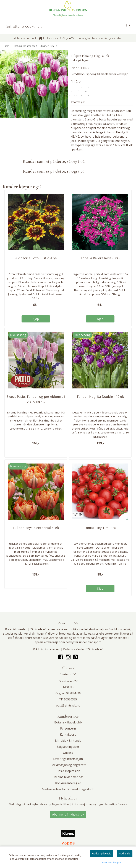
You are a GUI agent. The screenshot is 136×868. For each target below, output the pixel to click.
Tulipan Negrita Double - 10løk (100, 397)
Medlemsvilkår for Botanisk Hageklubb (68, 789)
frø (111, 629)
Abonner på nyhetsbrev (68, 814)
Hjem (6, 46)
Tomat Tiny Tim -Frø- (100, 528)
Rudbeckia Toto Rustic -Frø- (36, 258)
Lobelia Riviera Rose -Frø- (100, 258)
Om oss (68, 753)
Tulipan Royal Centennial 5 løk (36, 528)
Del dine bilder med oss (68, 777)
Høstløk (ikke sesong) (23, 46)
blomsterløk (122, 629)
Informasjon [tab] (78, 102)
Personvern (68, 728)
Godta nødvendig (102, 854)
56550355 (70, 699)
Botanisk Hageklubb (68, 722)
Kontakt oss (68, 735)
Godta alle (125, 854)
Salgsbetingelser (68, 747)
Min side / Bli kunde (68, 741)
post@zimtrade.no (68, 705)
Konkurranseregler (68, 783)
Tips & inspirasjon (68, 771)
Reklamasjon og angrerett (68, 765)
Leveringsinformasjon (68, 759)
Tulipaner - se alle (47, 46)
